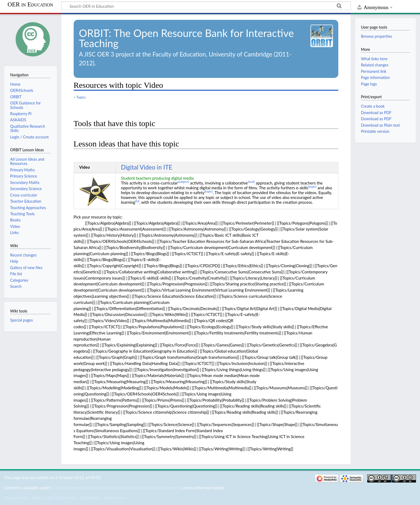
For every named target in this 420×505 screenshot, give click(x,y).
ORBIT (94, 33)
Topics (81, 97)
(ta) (137, 201)
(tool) (251, 182)
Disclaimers (90, 498)
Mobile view (115, 498)
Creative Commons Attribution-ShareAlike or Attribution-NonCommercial (116, 488)
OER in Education (30, 5)
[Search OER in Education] (206, 6)
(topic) (312, 186)
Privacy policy (16, 498)
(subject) (183, 182)
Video (85, 167)
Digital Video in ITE (147, 167)
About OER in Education (54, 498)
